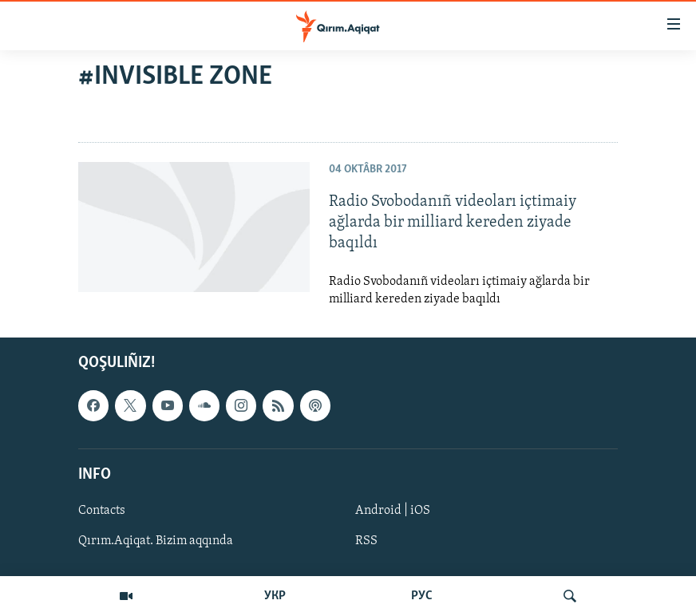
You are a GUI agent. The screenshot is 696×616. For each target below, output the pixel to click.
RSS (366, 541)
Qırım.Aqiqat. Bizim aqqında (156, 541)
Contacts (102, 511)
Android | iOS (393, 511)
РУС (422, 596)
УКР (275, 596)
